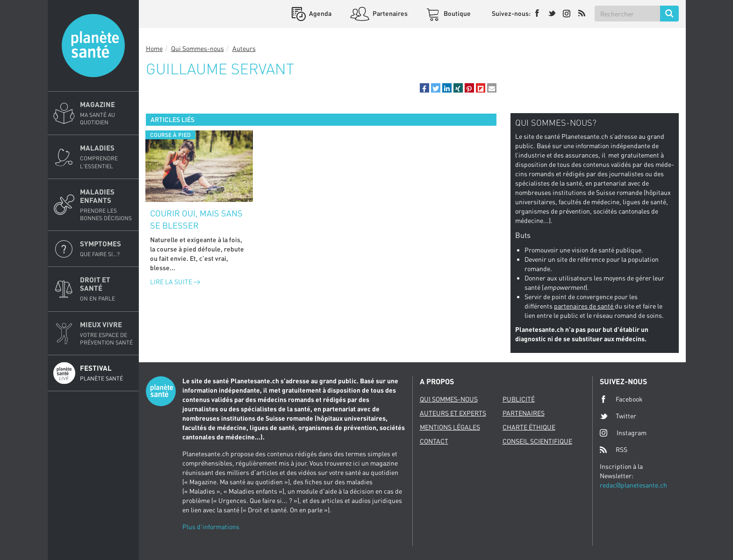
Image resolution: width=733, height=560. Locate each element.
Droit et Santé (107, 289)
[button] (424, 88)
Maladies (107, 157)
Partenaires (389, 13)
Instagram (623, 433)
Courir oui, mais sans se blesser (196, 219)
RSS (614, 450)
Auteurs (244, 48)
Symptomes (107, 249)
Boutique (456, 13)
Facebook (621, 399)
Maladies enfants (107, 205)
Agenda (320, 13)
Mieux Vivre (107, 333)
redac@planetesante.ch (633, 485)
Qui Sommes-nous (198, 48)
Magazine (107, 113)
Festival (107, 373)
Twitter (618, 416)
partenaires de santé (584, 306)
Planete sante (93, 46)
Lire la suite (175, 282)
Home (154, 48)
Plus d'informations (211, 527)
